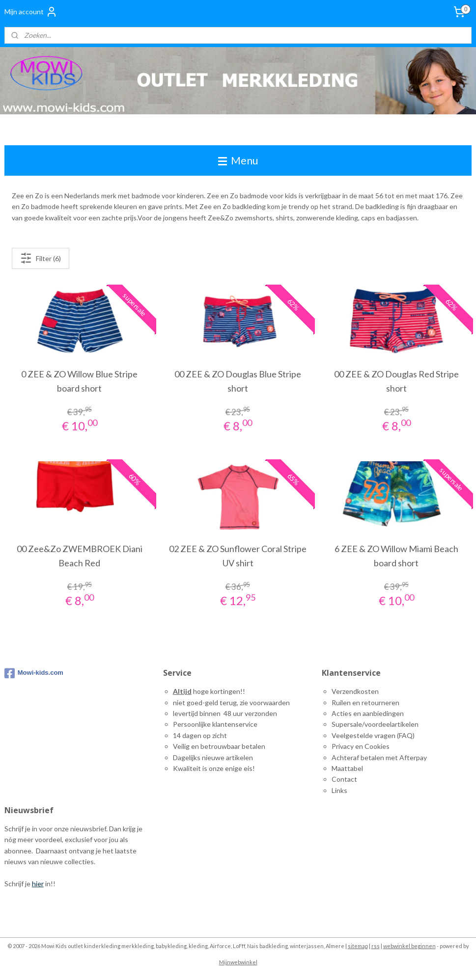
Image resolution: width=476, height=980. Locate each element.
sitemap (358, 946)
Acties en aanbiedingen (368, 713)
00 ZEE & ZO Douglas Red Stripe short (396, 381)
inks (341, 790)
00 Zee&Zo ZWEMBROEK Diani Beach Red (80, 556)
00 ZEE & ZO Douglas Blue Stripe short (238, 381)
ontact (347, 779)
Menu (238, 160)
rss (376, 946)
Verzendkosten (355, 691)
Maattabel (347, 768)
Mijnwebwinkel (238, 962)
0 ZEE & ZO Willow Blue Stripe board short (79, 381)
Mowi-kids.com (34, 673)
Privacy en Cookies (361, 746)
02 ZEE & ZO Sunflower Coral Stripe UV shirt (238, 556)
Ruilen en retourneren (365, 702)
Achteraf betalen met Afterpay (379, 757)
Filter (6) (41, 258)
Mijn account (31, 12)
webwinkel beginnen (409, 946)
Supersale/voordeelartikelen (375, 724)
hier (38, 884)
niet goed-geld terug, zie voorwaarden (231, 702)
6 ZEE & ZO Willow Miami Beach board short (396, 556)
